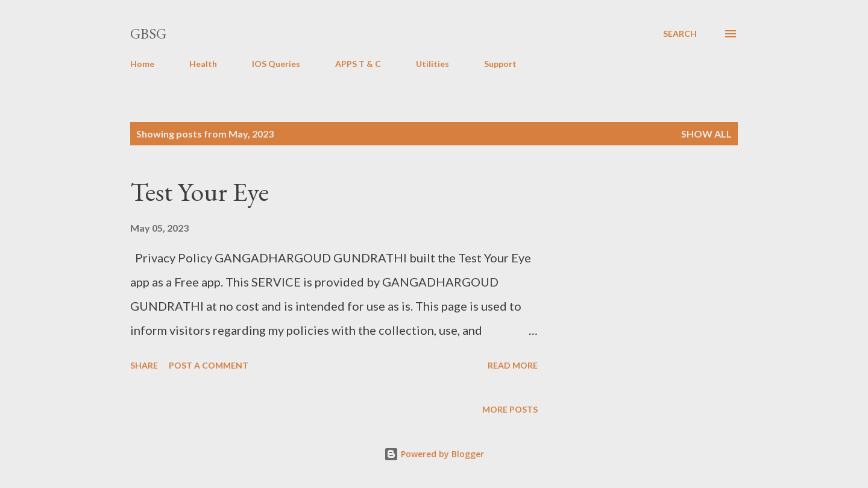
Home (142, 64)
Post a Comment (209, 365)
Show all (706, 134)
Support (500, 64)
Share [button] (144, 365)
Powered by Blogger (434, 454)
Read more (513, 365)
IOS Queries (276, 64)
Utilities (432, 64)
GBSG (148, 33)
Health (203, 64)
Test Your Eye (200, 192)
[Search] (680, 34)
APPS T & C (358, 64)
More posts (510, 409)
